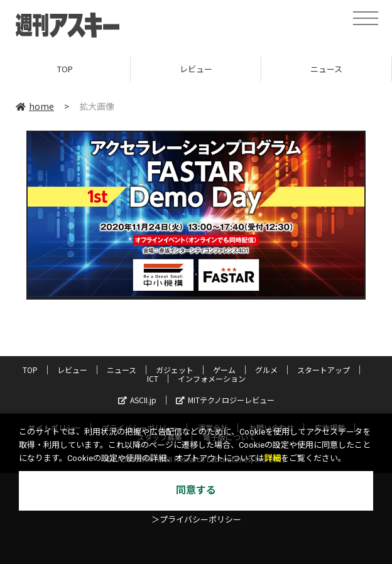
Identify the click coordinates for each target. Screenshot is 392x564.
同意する (196, 490)
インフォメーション (212, 378)
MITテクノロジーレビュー (225, 400)
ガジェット (175, 370)
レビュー (196, 69)
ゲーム (224, 370)
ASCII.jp (137, 400)
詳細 (273, 458)
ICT (153, 378)
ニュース (326, 69)
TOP (65, 69)
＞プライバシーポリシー (196, 520)
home (35, 106)
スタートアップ (324, 370)
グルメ (266, 370)
